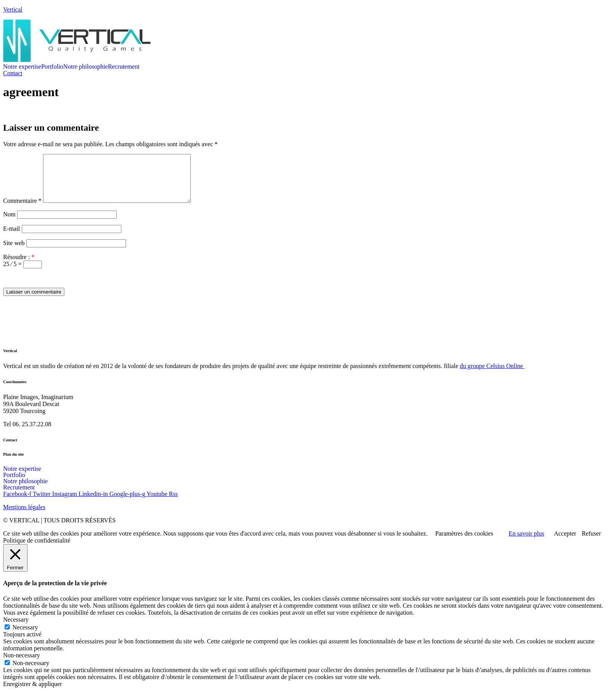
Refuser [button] (591, 543)
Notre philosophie (85, 67)
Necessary (25, 637)
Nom (9, 224)
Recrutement (124, 67)
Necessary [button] (16, 629)
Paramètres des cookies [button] (464, 543)
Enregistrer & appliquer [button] (33, 693)
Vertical (13, 10)
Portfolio (52, 67)
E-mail (12, 238)
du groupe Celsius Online (492, 375)
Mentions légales (24, 516)
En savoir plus (527, 543)
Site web (14, 252)
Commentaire (22, 210)
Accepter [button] (565, 543)
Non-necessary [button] (22, 665)
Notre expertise (22, 67)
